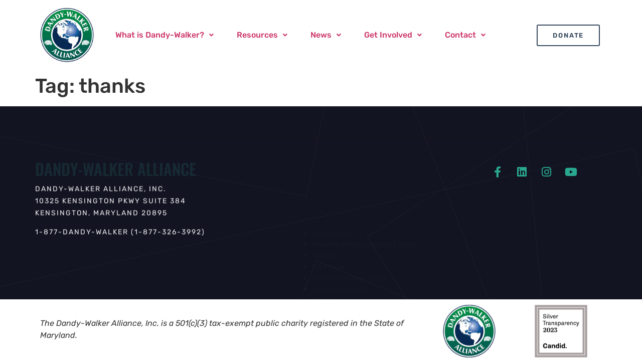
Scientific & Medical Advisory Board (364, 241)
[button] (165, 35)
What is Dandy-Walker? (165, 35)
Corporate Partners (341, 286)
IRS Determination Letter (349, 274)
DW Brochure (332, 230)
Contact (465, 35)
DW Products (332, 263)
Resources (262, 35)
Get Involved (393, 35)
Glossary (325, 252)
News (326, 35)
